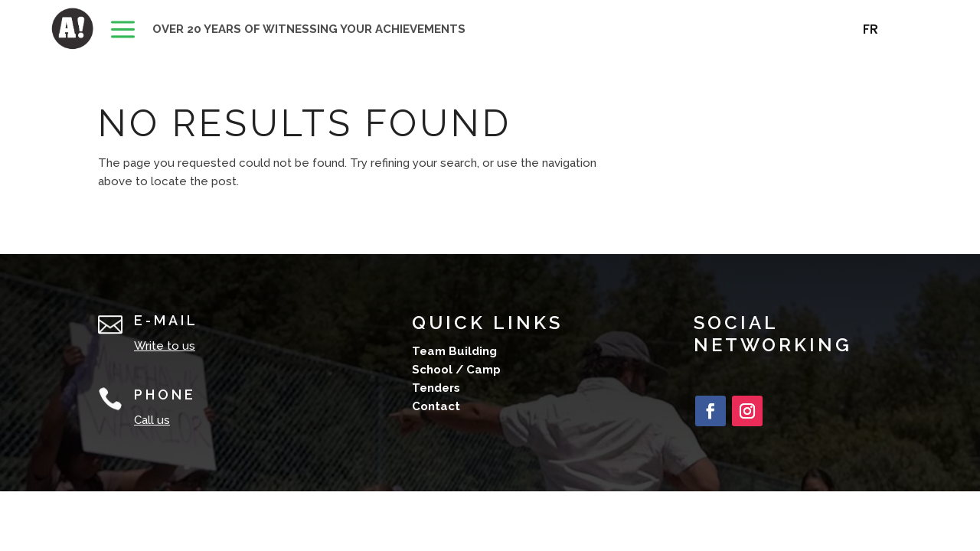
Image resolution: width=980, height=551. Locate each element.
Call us (152, 420)
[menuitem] (123, 31)
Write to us (165, 346)
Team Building (454, 351)
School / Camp (456, 370)
